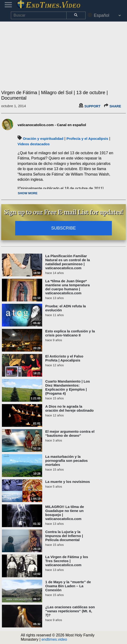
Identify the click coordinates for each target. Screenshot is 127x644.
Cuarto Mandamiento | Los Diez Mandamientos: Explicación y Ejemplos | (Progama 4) (68, 387)
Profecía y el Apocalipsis (87, 139)
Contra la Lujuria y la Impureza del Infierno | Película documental (64, 536)
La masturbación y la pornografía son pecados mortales (66, 461)
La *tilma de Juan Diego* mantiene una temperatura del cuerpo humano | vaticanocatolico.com (68, 287)
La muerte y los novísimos (68, 482)
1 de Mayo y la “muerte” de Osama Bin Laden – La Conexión (68, 586)
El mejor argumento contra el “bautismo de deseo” (70, 433)
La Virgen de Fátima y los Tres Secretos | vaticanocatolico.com (67, 561)
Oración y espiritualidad (43, 139)
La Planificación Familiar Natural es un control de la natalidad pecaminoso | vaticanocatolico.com (68, 262)
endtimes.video (54, 639)
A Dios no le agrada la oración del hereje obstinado (69, 408)
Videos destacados (34, 144)
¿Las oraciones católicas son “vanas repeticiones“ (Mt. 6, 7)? (70, 611)
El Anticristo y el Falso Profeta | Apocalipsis (64, 358)
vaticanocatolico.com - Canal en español (52, 125)
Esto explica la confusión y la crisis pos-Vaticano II (70, 333)
